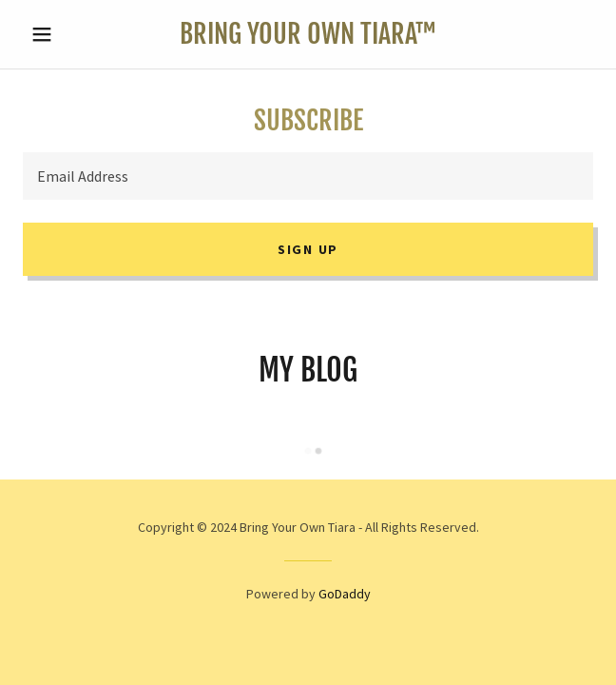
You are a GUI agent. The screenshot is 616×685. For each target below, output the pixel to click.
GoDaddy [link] (345, 594)
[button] (66, 34)
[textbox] (308, 176)
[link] (308, 34)
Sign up (308, 249)
